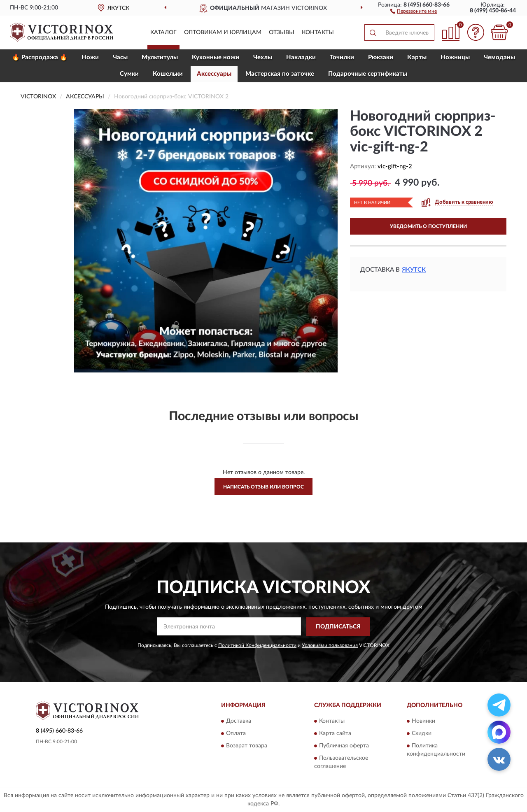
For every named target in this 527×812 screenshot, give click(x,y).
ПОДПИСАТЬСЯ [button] (338, 627)
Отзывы (282, 33)
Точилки (342, 57)
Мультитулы (160, 57)
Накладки (301, 57)
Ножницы (455, 57)
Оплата (236, 734)
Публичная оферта (344, 746)
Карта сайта (335, 734)
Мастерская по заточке (280, 74)
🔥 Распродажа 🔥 (40, 57)
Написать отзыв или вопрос (263, 487)
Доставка (239, 721)
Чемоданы (499, 57)
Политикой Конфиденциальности (257, 645)
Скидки (422, 734)
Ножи (90, 57)
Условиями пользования (330, 645)
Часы (120, 57)
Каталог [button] (163, 33)
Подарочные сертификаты (368, 74)
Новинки (423, 721)
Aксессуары (214, 74)
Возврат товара (247, 746)
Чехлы (263, 57)
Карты (417, 57)
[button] (414, 11)
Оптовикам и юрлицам (223, 33)
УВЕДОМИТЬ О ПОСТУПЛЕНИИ (428, 226)
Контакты (318, 33)
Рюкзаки (381, 57)
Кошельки (168, 74)
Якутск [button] (414, 270)
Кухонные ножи (216, 57)
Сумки (129, 74)
